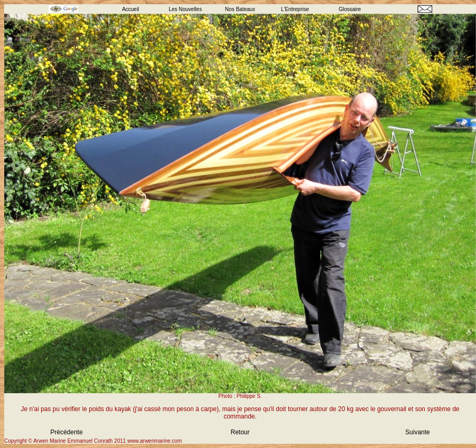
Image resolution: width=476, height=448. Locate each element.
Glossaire (349, 9)
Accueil (130, 9)
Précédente (67, 432)
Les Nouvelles (185, 9)
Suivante (418, 432)
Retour (240, 432)
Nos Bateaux (240, 9)
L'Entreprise (295, 9)
